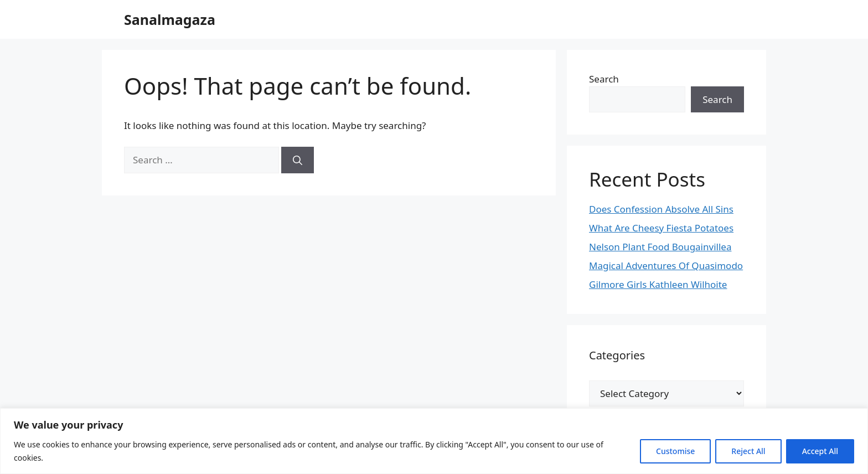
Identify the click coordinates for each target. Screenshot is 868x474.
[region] (434, 441)
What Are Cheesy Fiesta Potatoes (661, 228)
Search (604, 79)
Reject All (748, 451)
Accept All (820, 451)
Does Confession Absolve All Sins (661, 209)
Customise (675, 451)
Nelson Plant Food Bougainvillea (660, 247)
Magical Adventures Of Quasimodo (666, 266)
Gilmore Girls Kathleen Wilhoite (658, 284)
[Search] (298, 160)
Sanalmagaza (170, 19)
